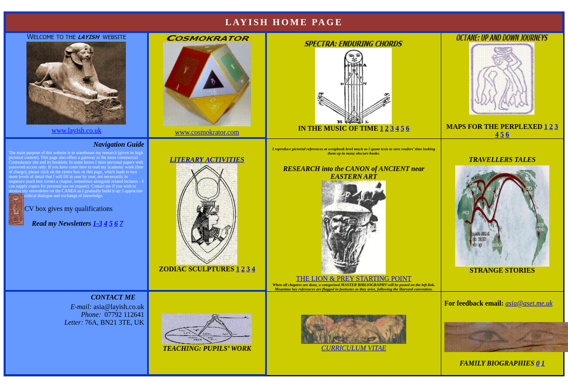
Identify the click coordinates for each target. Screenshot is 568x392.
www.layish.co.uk (77, 130)
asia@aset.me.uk (529, 303)
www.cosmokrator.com (207, 132)
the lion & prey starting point (354, 278)
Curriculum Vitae (354, 348)
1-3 (97, 223)
